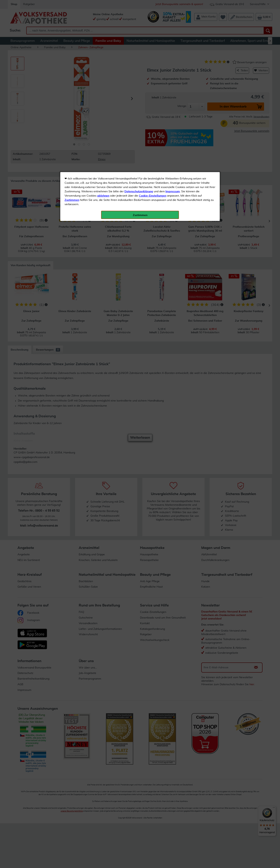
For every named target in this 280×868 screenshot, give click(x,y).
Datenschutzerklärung (139, 87)
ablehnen (103, 92)
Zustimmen (72, 96)
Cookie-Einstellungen (153, 92)
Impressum (173, 87)
